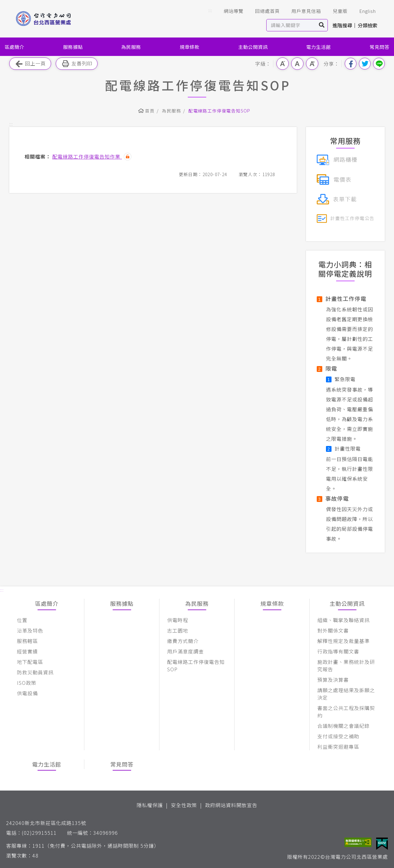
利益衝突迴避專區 (338, 747)
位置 (22, 620)
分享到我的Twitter (365, 64)
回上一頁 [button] (30, 64)
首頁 (150, 111)
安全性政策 (184, 805)
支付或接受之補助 (338, 736)
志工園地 (178, 630)
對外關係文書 (333, 630)
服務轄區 (27, 641)
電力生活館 (319, 47)
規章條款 (190, 47)
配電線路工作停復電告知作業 (87, 156)
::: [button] (210, 10)
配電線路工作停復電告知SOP (219, 111)
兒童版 (336, 11)
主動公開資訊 (253, 47)
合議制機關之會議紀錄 (344, 726)
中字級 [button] (297, 64)
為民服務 (131, 47)
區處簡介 (14, 47)
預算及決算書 (333, 680)
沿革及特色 (30, 630)
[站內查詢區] (291, 25)
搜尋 (322, 25)
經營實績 (27, 651)
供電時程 (178, 620)
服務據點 (73, 47)
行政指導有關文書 (338, 651)
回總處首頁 (263, 11)
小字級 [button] (283, 64)
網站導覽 (229, 11)
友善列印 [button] (77, 64)
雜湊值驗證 (128, 157)
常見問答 (380, 47)
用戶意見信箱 (302, 11)
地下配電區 (30, 662)
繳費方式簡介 (183, 641)
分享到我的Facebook (351, 64)
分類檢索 (368, 25)
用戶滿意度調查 (185, 651)
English (363, 11)
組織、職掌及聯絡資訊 (344, 620)
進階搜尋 (342, 25)
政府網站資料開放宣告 (231, 805)
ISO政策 (27, 683)
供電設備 (27, 693)
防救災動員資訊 (35, 672)
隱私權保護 (150, 805)
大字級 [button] (312, 64)
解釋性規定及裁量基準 (344, 641)
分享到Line (379, 64)
